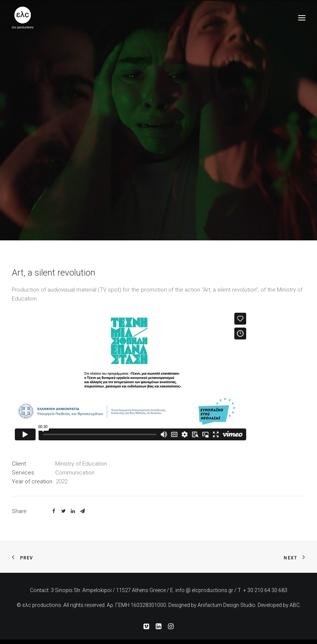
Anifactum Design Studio (227, 605)
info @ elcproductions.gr (204, 590)
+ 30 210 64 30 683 (265, 590)
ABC (295, 605)
